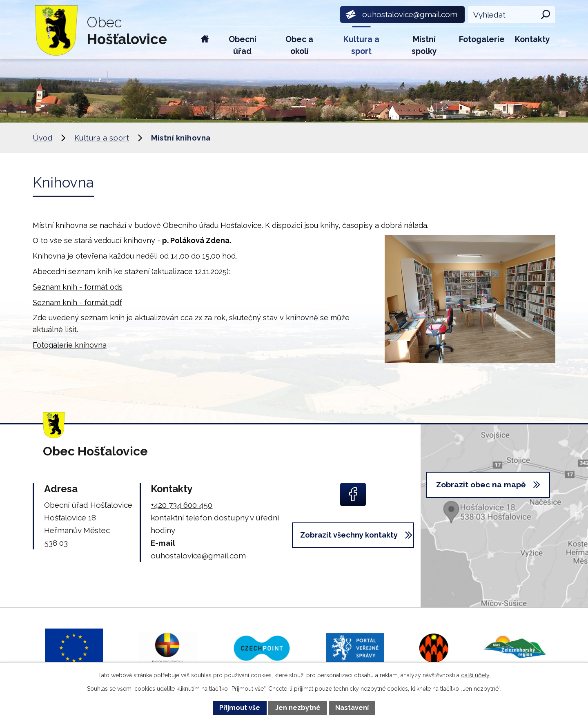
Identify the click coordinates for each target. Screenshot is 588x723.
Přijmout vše (240, 708)
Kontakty (532, 39)
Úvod (205, 43)
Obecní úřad (243, 45)
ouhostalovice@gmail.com (198, 556)
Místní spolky (424, 45)
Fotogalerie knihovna (70, 345)
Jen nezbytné (298, 708)
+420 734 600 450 (182, 505)
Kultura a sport (361, 45)
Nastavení (352, 708)
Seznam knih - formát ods (78, 287)
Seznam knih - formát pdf (77, 302)
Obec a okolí (299, 45)
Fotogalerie (482, 39)
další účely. (476, 675)
